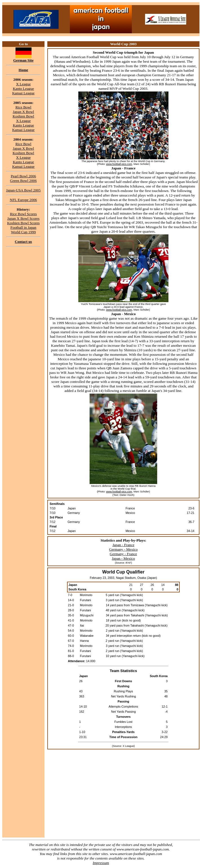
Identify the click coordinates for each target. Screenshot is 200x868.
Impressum (101, 863)
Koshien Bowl (24, 116)
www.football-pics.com (119, 164)
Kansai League (23, 93)
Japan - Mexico (123, 558)
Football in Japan (23, 227)
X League (23, 84)
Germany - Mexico (123, 549)
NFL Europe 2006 (24, 200)
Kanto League (23, 89)
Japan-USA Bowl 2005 (24, 190)
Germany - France (124, 554)
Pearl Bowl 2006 (23, 176)
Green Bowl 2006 (24, 181)
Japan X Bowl (23, 112)
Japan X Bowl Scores (23, 218)
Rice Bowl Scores (23, 214)
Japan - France (123, 545)
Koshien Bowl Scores (23, 223)
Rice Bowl (24, 107)
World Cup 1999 (24, 232)
